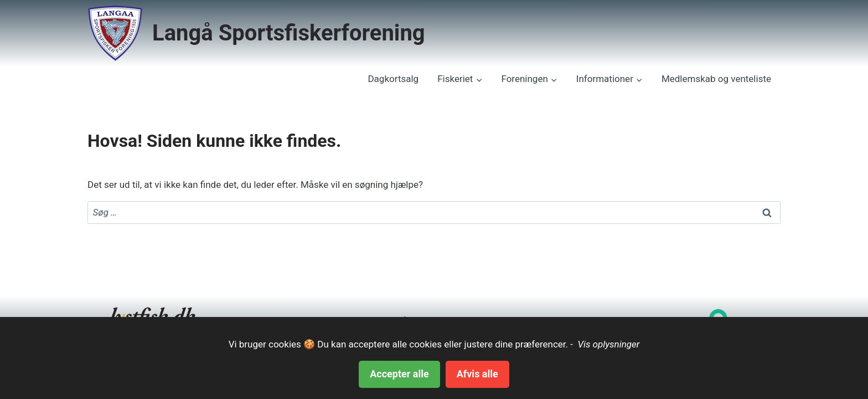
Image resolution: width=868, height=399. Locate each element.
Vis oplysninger (607, 344)
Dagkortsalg (393, 79)
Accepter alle (399, 374)
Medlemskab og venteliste (716, 79)
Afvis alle (477, 374)
